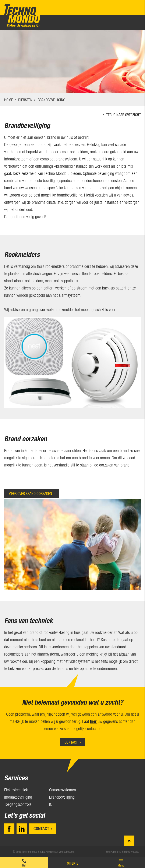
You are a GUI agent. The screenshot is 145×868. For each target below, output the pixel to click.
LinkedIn (22, 829)
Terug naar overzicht (123, 115)
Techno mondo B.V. (22, 16)
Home (9, 100)
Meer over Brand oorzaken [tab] (30, 494)
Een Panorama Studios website (123, 852)
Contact (71, 742)
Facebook (9, 829)
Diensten (25, 100)
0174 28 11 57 (24, 863)
